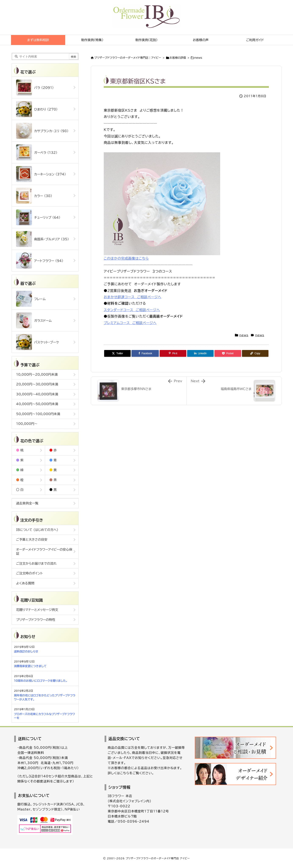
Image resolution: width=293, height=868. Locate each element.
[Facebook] (145, 353)
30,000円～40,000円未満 (37, 394)
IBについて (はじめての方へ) (37, 530)
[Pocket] (228, 353)
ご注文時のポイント (29, 573)
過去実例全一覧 (27, 503)
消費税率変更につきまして (30, 666)
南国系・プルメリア (42, 239)
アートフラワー (40, 261)
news (198, 58)
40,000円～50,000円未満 (37, 404)
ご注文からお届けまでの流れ (36, 563)
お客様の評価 (178, 58)
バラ (35, 87)
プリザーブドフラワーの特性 (36, 620)
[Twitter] (117, 353)
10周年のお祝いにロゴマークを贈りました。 (41, 681)
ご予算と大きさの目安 (32, 540)
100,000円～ (27, 424)
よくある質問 (25, 583)
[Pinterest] (173, 353)
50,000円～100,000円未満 (38, 414)
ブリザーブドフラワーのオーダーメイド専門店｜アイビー (128, 58)
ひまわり (37, 109)
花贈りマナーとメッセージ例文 (37, 610)
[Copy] (255, 353)
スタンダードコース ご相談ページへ (132, 310)
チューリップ (38, 217)
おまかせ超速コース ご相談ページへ (133, 297)
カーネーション (41, 174)
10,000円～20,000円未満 (37, 374)
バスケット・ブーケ (38, 342)
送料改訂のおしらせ (26, 652)
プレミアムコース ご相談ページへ (130, 323)
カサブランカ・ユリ (42, 131)
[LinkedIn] (200, 353)
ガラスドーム (34, 320)
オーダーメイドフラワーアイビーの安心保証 (44, 552)
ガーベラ (37, 152)
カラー (34, 196)
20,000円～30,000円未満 (37, 384)
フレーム (31, 299)
